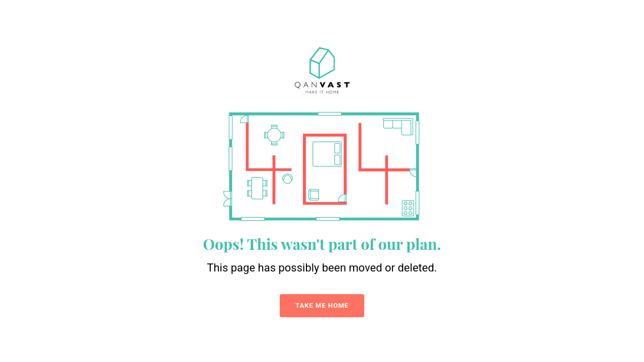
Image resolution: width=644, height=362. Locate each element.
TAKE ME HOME (322, 305)
